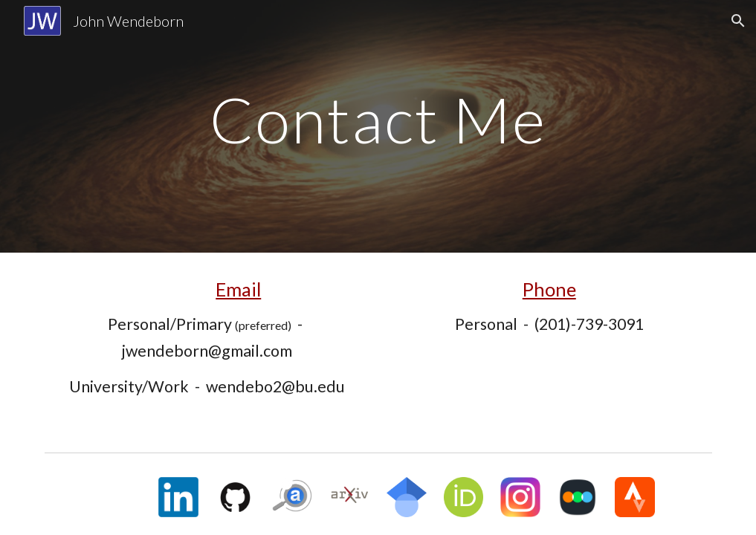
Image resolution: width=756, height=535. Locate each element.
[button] (738, 21)
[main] (378, 126)
